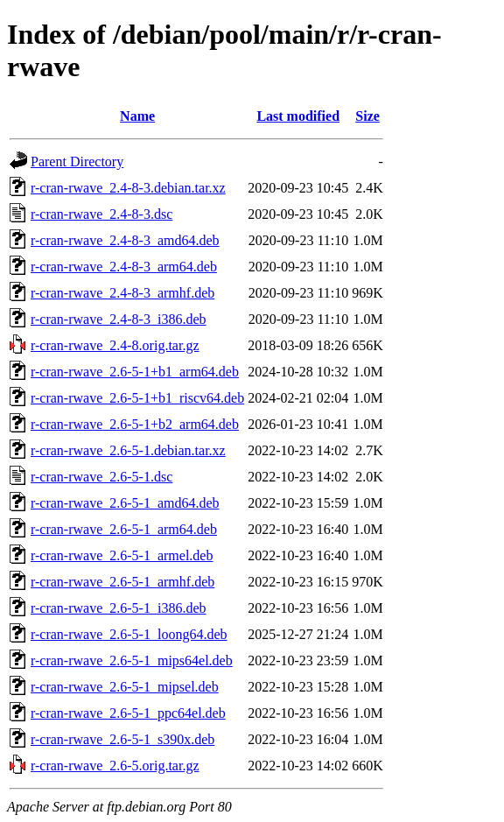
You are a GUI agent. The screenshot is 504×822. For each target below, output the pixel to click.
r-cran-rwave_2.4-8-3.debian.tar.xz (128, 188)
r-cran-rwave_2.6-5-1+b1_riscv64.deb (137, 398)
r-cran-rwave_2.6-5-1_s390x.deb (122, 739)
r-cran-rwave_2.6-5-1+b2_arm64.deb (135, 424)
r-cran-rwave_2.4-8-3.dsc (101, 214)
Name (137, 116)
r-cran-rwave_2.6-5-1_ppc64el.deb (128, 713)
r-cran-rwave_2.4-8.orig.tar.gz (115, 345)
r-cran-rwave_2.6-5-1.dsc (101, 477)
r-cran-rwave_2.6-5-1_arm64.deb (124, 529)
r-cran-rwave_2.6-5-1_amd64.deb (125, 503)
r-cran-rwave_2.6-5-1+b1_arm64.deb (135, 372)
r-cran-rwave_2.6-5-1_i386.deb (118, 608)
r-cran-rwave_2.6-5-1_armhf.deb (122, 582)
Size (367, 116)
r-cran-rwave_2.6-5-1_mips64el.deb (132, 660)
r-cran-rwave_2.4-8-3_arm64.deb (124, 267)
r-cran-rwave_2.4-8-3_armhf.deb (122, 293)
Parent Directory (77, 162)
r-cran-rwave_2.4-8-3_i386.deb (118, 319)
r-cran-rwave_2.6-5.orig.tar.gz (115, 766)
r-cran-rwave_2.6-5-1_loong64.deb (129, 634)
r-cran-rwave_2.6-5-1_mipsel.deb (125, 687)
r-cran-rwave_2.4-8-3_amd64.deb (125, 240)
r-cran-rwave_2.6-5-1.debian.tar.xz (128, 450)
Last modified (298, 116)
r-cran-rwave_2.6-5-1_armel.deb (122, 555)
